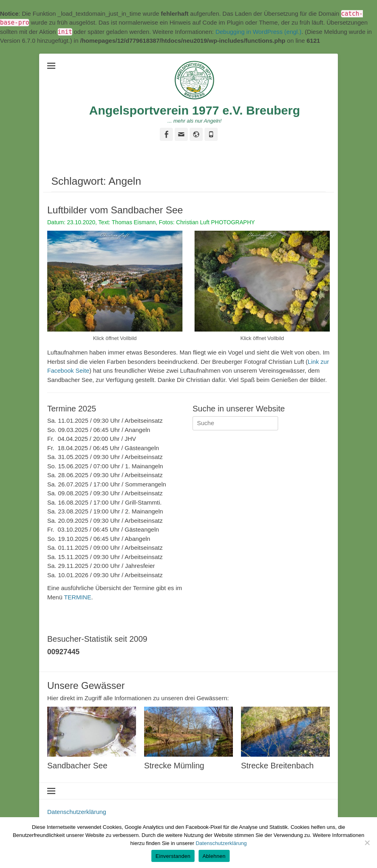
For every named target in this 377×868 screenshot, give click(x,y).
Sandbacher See (77, 766)
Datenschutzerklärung (77, 812)
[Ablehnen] (367, 843)
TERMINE (77, 597)
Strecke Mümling (174, 766)
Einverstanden (173, 856)
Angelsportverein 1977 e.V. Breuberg (195, 110)
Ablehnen (214, 856)
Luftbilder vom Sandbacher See (115, 210)
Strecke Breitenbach (277, 766)
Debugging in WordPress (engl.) (259, 32)
